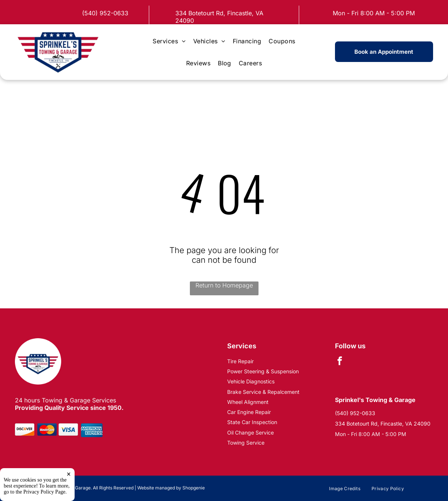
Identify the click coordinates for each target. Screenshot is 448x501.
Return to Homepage (224, 285)
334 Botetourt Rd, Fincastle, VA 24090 (383, 424)
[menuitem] (169, 41)
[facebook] (340, 362)
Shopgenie (194, 488)
